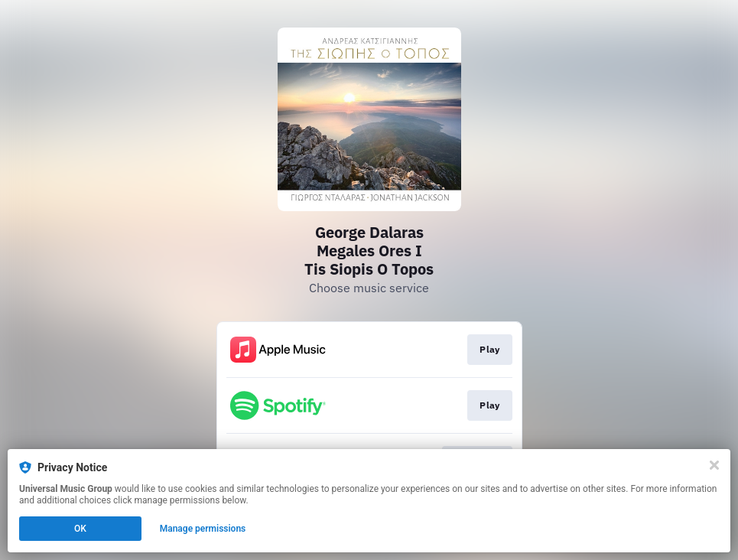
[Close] (714, 465)
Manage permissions (203, 529)
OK (80, 529)
